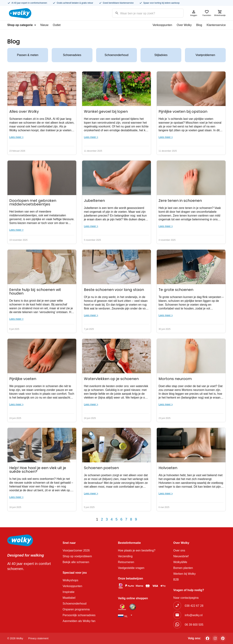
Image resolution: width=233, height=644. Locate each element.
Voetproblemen (205, 55)
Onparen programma (76, 609)
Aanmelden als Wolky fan (79, 621)
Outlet (57, 25)
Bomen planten (183, 568)
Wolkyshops (70, 580)
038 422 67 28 (194, 606)
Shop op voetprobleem (77, 556)
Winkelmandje (220, 13)
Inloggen (194, 13)
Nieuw (44, 25)
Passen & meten (28, 55)
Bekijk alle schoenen (76, 562)
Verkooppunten (162, 25)
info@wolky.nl (194, 615)
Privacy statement (38, 638)
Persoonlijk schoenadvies (79, 615)
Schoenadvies (72, 55)
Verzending (125, 556)
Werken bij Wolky (184, 574)
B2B (176, 580)
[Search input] (143, 13)
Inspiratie (69, 592)
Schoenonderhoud (117, 55)
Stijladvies (161, 55)
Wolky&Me (180, 562)
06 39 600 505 (194, 625)
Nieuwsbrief (181, 556)
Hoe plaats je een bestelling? (137, 550)
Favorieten (207, 13)
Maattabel (69, 598)
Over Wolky (184, 25)
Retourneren (126, 562)
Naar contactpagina (186, 598)
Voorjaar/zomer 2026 (76, 550)
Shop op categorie (22, 25)
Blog (199, 25)
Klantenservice (216, 25)
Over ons (179, 550)
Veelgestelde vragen (131, 568)
